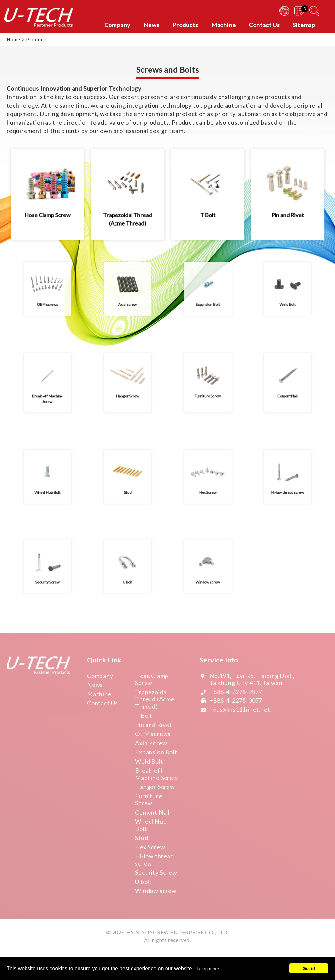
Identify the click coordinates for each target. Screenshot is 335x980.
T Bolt (144, 715)
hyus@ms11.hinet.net (240, 709)
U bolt (143, 882)
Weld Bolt (149, 761)
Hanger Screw (155, 787)
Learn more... (210, 969)
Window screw (156, 891)
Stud (141, 838)
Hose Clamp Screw (152, 679)
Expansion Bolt (156, 752)
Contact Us (103, 703)
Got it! (309, 968)
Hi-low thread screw (154, 860)
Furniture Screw (149, 799)
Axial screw (151, 743)
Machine (99, 694)
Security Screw (156, 872)
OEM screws (153, 734)
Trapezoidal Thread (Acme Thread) (155, 699)
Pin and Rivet (153, 725)
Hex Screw (150, 847)
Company (100, 676)
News (95, 685)
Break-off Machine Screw (157, 774)
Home (13, 39)
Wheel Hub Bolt (151, 825)
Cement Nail (152, 812)
